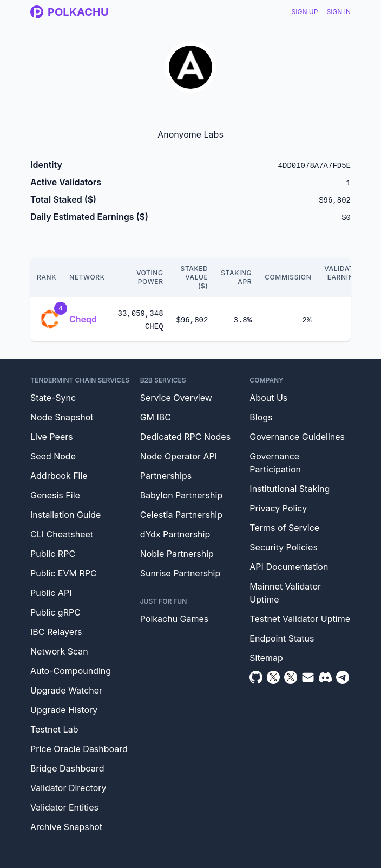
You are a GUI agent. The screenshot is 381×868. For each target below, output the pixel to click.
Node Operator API (179, 456)
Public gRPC (55, 612)
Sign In (339, 12)
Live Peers (52, 437)
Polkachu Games (175, 619)
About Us (268, 398)
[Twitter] (273, 677)
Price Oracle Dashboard (79, 749)
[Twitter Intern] (291, 677)
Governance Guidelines (297, 437)
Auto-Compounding (71, 671)
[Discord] (325, 677)
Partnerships (166, 476)
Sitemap (266, 658)
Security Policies (284, 547)
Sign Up (305, 12)
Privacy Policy (278, 508)
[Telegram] (343, 677)
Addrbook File (59, 476)
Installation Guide (65, 515)
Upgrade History (64, 710)
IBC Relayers (56, 632)
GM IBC (156, 417)
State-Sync (53, 398)
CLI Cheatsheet (62, 534)
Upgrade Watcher (66, 690)
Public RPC (53, 554)
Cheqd (83, 319)
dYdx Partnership (175, 534)
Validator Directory (68, 788)
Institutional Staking (290, 489)
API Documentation (289, 567)
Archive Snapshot (66, 827)
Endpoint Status (282, 638)
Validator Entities (64, 807)
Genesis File (55, 495)
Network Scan (59, 651)
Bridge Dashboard (67, 768)
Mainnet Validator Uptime (285, 593)
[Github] (256, 677)
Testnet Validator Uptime (300, 619)
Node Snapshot (62, 417)
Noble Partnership (177, 554)
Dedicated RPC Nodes (185, 437)
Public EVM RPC (64, 573)
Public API (51, 593)
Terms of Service (284, 528)
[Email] (308, 677)
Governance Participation (275, 463)
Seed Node (53, 456)
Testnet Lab (54, 729)
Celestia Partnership (181, 515)
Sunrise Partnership (180, 573)
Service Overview (176, 398)
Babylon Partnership (182, 495)
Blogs (261, 417)
